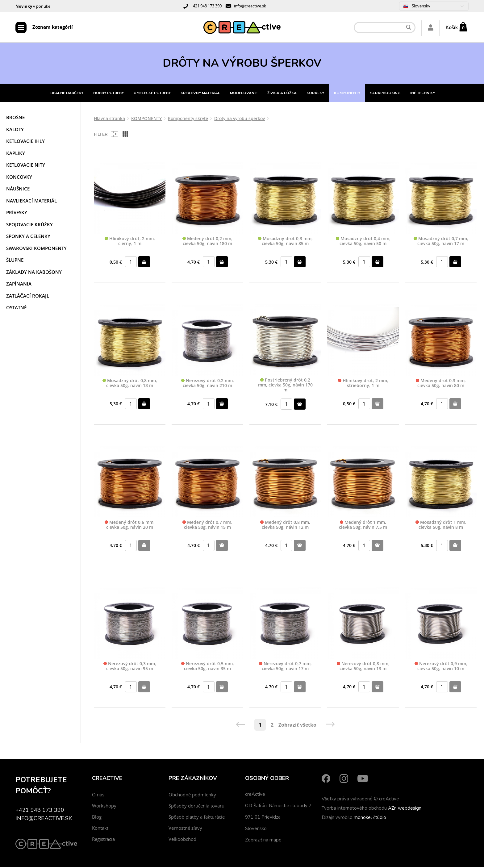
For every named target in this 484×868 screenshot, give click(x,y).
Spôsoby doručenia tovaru (196, 807)
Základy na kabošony (34, 273)
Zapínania (19, 285)
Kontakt (100, 829)
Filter (106, 135)
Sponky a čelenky (28, 237)
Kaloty (15, 130)
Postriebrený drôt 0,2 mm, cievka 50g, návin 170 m (285, 386)
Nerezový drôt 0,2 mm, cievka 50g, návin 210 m (208, 384)
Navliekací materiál (31, 202)
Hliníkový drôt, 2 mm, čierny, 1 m (130, 242)
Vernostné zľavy (185, 829)
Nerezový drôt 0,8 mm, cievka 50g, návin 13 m (363, 667)
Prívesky (17, 213)
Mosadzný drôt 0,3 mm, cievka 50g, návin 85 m (285, 242)
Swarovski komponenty (36, 249)
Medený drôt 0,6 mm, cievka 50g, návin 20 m (130, 526)
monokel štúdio (370, 818)
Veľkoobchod (182, 840)
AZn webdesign (405, 809)
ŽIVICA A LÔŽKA (282, 94)
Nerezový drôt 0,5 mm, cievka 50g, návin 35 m (208, 667)
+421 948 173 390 (206, 6)
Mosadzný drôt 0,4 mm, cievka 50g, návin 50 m (363, 242)
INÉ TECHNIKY (423, 94)
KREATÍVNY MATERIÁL (200, 94)
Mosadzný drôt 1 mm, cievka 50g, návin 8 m (441, 526)
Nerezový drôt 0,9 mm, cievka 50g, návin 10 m (441, 667)
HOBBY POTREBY (108, 94)
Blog (97, 818)
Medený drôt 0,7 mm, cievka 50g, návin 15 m (207, 526)
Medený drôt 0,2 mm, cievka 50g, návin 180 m (207, 242)
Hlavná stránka (109, 119)
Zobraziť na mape (263, 841)
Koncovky (19, 178)
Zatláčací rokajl (28, 297)
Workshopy (104, 807)
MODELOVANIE (244, 94)
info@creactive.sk (250, 6)
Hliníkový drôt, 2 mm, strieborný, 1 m (363, 384)
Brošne (15, 118)
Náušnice (18, 190)
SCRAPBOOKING (385, 94)
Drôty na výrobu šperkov (240, 119)
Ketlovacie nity (26, 166)
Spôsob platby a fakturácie (197, 818)
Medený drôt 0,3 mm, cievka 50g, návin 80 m (441, 384)
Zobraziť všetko (297, 726)
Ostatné (16, 308)
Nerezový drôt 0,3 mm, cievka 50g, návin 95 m (130, 667)
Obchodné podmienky (192, 795)
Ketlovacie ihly (25, 142)
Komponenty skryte (188, 119)
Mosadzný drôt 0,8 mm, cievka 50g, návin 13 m (130, 384)
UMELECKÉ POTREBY (152, 94)
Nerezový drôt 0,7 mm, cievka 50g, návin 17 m (285, 667)
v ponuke (33, 6)
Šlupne (15, 261)
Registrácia (103, 840)
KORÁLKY (315, 94)
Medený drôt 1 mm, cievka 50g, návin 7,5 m (363, 526)
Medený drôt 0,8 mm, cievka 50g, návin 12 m (285, 526)
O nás (98, 795)
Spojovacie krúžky (29, 225)
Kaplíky (16, 154)
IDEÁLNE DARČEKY (66, 94)
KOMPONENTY (347, 94)
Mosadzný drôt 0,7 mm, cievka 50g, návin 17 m (441, 242)
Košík (452, 28)
